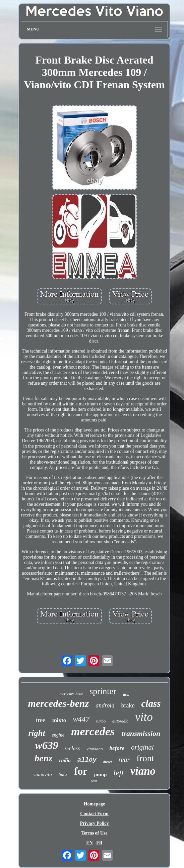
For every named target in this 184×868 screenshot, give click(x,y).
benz (43, 758)
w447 (81, 719)
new (126, 694)
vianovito (43, 774)
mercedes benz (71, 694)
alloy (87, 760)
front (145, 758)
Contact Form (94, 814)
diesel (108, 762)
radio (65, 760)
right (37, 733)
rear (124, 760)
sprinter (103, 691)
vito (144, 717)
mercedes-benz (59, 703)
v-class (72, 748)
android (105, 705)
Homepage (95, 804)
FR (99, 843)
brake (128, 705)
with (95, 781)
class (151, 703)
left (118, 773)
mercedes (93, 731)
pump (101, 774)
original (142, 747)
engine (58, 735)
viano (143, 771)
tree (41, 720)
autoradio (120, 721)
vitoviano (95, 749)
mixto (59, 720)
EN (89, 843)
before (117, 748)
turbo (101, 721)
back (63, 775)
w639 (46, 745)
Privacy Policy (95, 823)
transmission (141, 733)
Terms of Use (94, 833)
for (81, 771)
